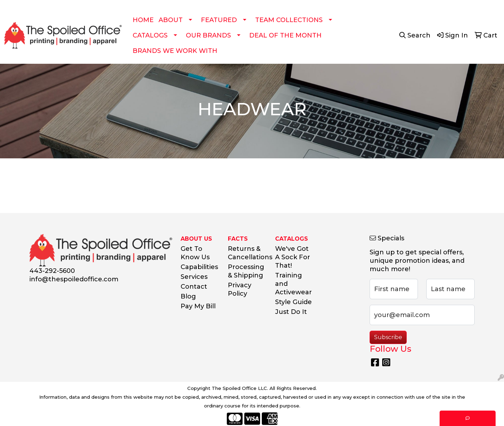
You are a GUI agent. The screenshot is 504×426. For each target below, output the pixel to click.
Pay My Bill (198, 306)
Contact (194, 287)
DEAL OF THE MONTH (285, 35)
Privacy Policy (240, 289)
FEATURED (219, 20)
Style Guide (293, 302)
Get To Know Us (195, 253)
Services (194, 277)
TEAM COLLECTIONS (289, 20)
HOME (143, 20)
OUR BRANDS (208, 35)
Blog (188, 296)
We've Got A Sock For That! (293, 257)
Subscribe (388, 337)
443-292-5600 (52, 271)
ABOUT (171, 20)
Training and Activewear (293, 284)
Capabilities (199, 267)
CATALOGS (150, 35)
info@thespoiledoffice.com (74, 279)
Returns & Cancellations (247, 253)
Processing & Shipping (246, 271)
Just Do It (291, 312)
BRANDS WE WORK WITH (175, 51)
